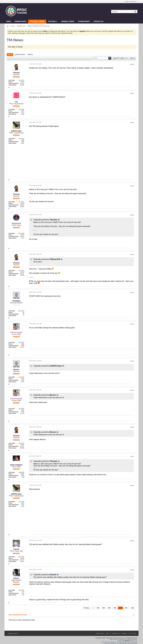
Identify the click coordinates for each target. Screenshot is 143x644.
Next (133, 608)
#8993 (132, 324)
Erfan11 (16, 578)
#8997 (132, 457)
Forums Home (20, 22)
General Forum (68, 22)
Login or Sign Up (131, 1)
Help (108, 633)
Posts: (11, 82)
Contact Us (98, 22)
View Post (59, 220)
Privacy (125, 633)
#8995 (132, 390)
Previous (87, 608)
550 (109, 608)
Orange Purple (13, 633)
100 (98, 608)
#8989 (132, 186)
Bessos (16, 369)
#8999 (132, 541)
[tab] (10, 54)
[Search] (122, 11)
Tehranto (16, 73)
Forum (13, 26)
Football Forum (37, 22)
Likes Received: (14, 83)
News (9, 22)
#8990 (132, 215)
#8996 (132, 427)
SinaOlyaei (16, 301)
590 (115, 608)
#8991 (132, 255)
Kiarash (16, 549)
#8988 (132, 123)
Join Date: (12, 80)
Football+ (53, 22)
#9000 (132, 570)
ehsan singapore (16, 465)
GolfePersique (16, 131)
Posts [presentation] (10, 55)
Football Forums (21, 26)
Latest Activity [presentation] (20, 55)
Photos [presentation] (30, 55)
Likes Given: (12, 85)
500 (104, 608)
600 (120, 608)
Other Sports (84, 22)
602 (126, 608)
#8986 (132, 64)
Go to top (133, 633)
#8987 (132, 94)
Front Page (100, 633)
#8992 (132, 293)
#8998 (132, 486)
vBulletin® (127, 641)
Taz (16, 102)
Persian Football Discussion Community (38, 26)
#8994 (132, 361)
